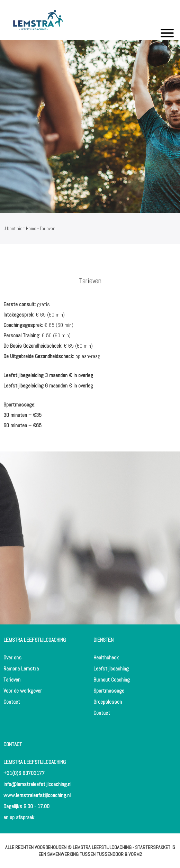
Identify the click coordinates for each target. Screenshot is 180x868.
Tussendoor (110, 854)
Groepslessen (108, 702)
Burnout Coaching (112, 680)
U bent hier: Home (20, 229)
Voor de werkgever (23, 691)
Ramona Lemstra (21, 669)
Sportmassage (109, 691)
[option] (90, 127)
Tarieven (12, 680)
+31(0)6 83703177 (24, 773)
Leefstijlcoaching (111, 669)
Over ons (12, 657)
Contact (12, 702)
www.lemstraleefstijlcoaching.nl (37, 795)
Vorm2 (135, 854)
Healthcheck (106, 657)
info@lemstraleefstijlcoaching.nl (37, 784)
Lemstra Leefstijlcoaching (102, 847)
